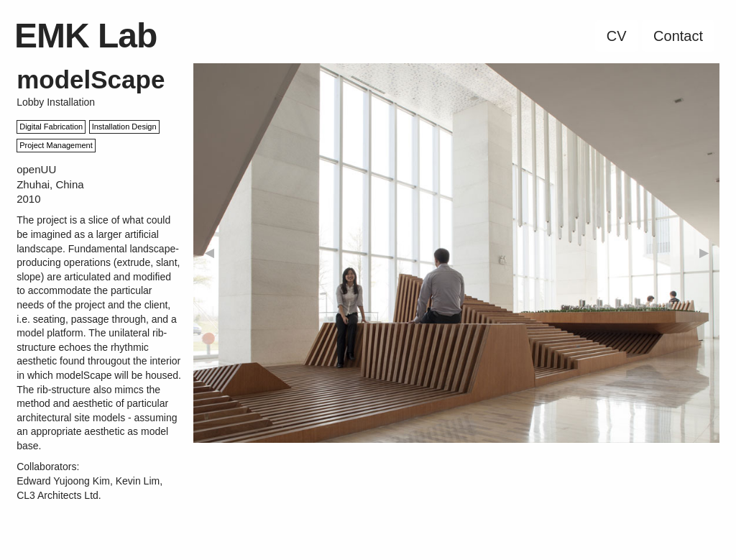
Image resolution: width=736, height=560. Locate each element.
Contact (678, 36)
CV (617, 36)
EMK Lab (86, 36)
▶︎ (704, 253)
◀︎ (209, 253)
